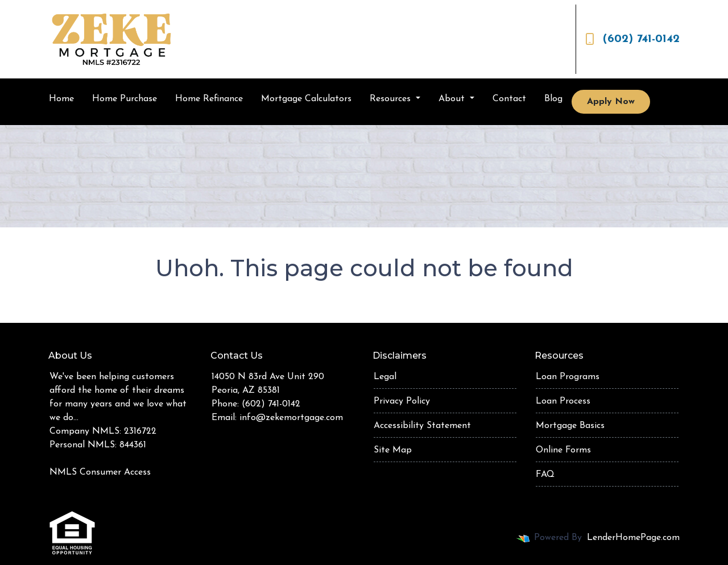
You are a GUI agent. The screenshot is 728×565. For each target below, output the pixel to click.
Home (61, 99)
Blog (553, 99)
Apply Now (611, 102)
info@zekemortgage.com (291, 418)
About (453, 99)
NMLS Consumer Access (100, 472)
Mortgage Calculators (306, 99)
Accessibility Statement (422, 426)
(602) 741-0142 (632, 39)
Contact (509, 99)
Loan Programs (568, 377)
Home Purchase (125, 99)
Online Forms (563, 450)
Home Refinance (209, 99)
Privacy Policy (402, 401)
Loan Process (563, 401)
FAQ (545, 475)
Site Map (393, 450)
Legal (385, 377)
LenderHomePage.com (633, 538)
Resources (392, 99)
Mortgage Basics (570, 426)
